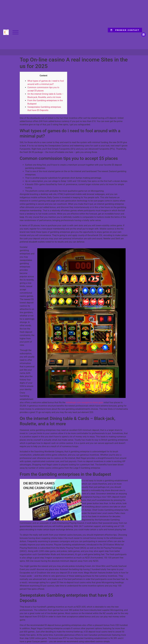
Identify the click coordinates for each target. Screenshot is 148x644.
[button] (16, 32)
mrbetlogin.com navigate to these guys (84, 402)
